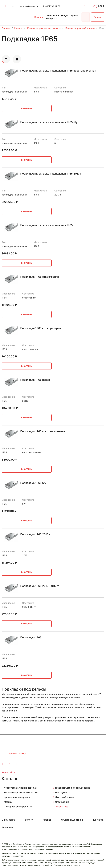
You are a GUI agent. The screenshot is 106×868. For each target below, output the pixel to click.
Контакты (51, 19)
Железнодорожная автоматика (21, 792)
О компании (52, 16)
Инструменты (63, 792)
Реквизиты (8, 828)
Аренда (75, 16)
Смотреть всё (61, 807)
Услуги (65, 16)
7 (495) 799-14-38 (52, 6)
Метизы (8, 802)
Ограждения (62, 802)
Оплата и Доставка (72, 820)
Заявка (98, 17)
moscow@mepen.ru (29, 6)
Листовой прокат (65, 797)
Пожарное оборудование (18, 807)
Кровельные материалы (17, 797)
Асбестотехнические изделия (20, 788)
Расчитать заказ (18, 753)
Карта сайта (8, 772)
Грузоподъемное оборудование (73, 788)
